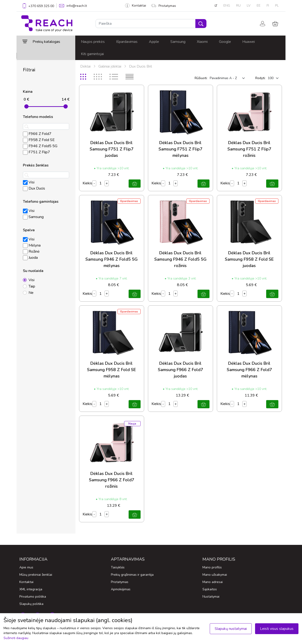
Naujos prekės (93, 42)
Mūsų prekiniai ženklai (36, 575)
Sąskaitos (210, 589)
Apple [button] (154, 42)
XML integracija (31, 589)
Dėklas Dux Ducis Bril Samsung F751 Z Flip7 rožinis (249, 149)
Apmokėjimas (121, 589)
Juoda (30, 258)
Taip (32, 286)
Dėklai (85, 66)
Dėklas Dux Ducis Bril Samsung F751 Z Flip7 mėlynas (180, 149)
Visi (29, 182)
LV (249, 6)
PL (277, 6)
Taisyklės (118, 567)
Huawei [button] (249, 42)
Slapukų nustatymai (231, 629)
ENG (227, 6)
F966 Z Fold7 (37, 134)
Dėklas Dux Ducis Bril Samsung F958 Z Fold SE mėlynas (111, 370)
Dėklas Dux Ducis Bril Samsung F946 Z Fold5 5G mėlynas (111, 259)
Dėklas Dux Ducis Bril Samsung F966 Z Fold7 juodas (180, 370)
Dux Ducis (34, 188)
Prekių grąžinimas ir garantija (132, 575)
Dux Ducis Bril (141, 66)
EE (259, 6)
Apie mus (26, 567)
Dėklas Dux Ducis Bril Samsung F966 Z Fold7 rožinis (112, 480)
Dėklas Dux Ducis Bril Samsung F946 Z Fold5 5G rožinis (180, 259)
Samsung (33, 217)
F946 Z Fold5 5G (40, 146)
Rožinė (31, 251)
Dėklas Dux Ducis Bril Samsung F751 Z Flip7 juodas (112, 149)
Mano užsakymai (215, 575)
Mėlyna (32, 245)
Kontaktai (136, 6)
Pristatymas (163, 6)
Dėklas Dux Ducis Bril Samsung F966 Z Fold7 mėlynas (249, 370)
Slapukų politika (31, 604)
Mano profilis (212, 567)
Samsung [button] (178, 42)
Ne (31, 293)
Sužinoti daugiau (16, 638)
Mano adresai (213, 582)
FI (268, 6)
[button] (46, 42)
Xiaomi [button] (202, 42)
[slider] (26, 106)
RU (238, 6)
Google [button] (225, 42)
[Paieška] (146, 24)
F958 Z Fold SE (39, 140)
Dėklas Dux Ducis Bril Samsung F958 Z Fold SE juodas (249, 259)
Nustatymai (211, 597)
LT (216, 6)
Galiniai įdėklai (110, 66)
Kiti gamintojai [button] (92, 54)
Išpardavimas (127, 42)
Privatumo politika (33, 597)
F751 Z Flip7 (36, 152)
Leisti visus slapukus (277, 629)
